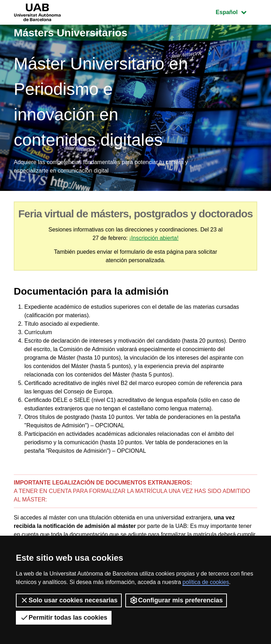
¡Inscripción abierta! (154, 238)
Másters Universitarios (71, 33)
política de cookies (206, 582)
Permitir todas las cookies (64, 618)
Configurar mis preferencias (176, 600)
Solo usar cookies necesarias (69, 600)
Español (236, 11)
